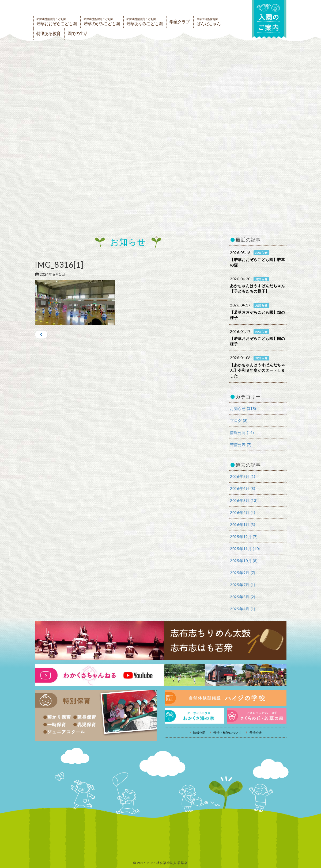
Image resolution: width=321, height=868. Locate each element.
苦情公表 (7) (241, 445)
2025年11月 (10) (245, 549)
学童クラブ (180, 22)
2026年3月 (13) (244, 500)
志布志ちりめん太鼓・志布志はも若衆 (161, 640)
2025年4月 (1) (243, 609)
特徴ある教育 (48, 34)
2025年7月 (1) (243, 585)
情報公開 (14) (242, 433)
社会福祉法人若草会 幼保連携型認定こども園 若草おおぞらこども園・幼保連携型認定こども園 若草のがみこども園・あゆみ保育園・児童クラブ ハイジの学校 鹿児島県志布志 (106, 7)
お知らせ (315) (243, 408)
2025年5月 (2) (243, 597)
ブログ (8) (239, 420)
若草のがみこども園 (102, 22)
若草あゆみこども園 (144, 22)
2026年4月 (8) (243, 488)
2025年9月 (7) (243, 573)
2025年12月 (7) (244, 537)
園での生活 (78, 34)
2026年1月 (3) (243, 525)
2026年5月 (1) (243, 476)
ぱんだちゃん (209, 22)
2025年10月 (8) (244, 561)
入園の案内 (269, 19)
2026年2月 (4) (243, 512)
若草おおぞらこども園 (56, 22)
